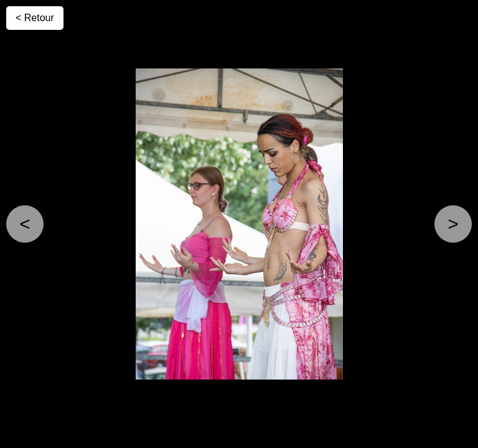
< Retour (35, 18)
